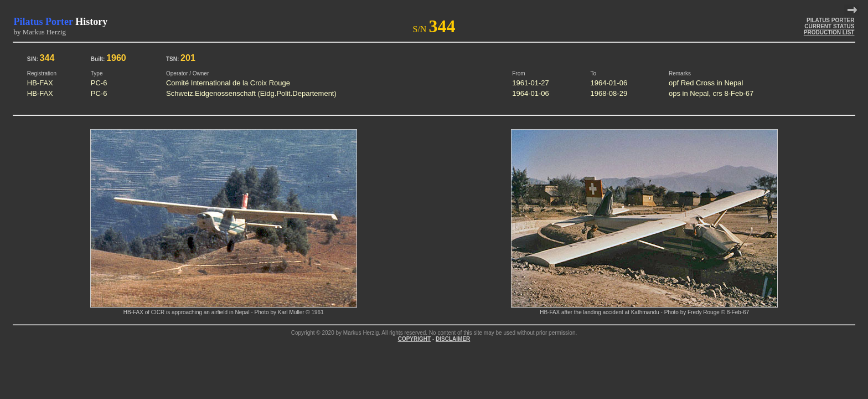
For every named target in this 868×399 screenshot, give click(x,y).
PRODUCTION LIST (829, 32)
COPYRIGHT (414, 339)
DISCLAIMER (453, 339)
